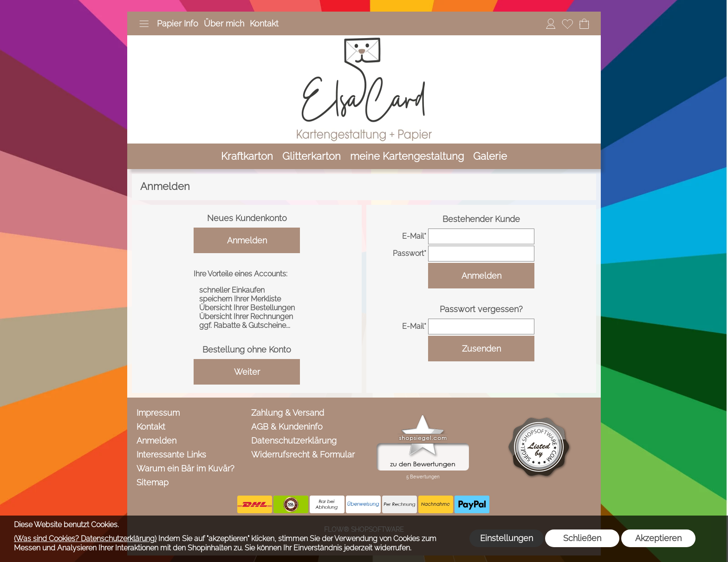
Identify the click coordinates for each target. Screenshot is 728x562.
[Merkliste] (567, 24)
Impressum (158, 413)
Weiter (247, 372)
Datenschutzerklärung (294, 441)
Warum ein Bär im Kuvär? (185, 468)
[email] (481, 236)
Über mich (224, 23)
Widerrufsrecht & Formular (303, 454)
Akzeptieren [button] (658, 538)
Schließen (582, 538)
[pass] (481, 254)
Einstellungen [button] (507, 538)
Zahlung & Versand (288, 413)
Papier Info (178, 23)
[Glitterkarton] (312, 156)
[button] (144, 24)
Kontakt (264, 23)
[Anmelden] (551, 24)
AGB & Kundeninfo (287, 427)
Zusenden (481, 349)
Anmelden (247, 240)
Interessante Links (171, 454)
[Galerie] (490, 156)
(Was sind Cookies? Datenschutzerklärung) (85, 539)
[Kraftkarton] (247, 156)
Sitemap (153, 482)
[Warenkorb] (584, 24)
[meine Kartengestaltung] (407, 156)
